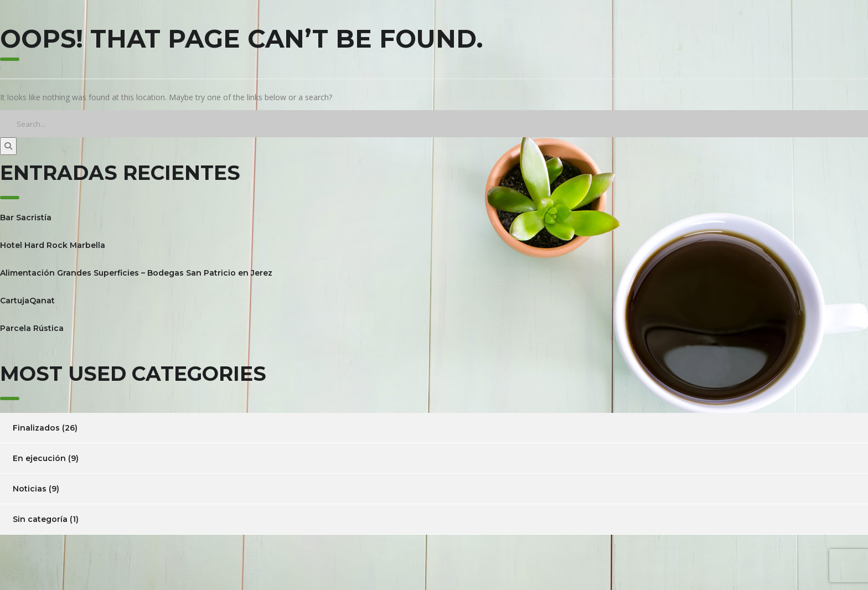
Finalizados (36, 428)
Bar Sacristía (26, 218)
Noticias (30, 489)
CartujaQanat (27, 301)
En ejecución (39, 458)
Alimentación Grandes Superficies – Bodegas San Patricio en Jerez (136, 273)
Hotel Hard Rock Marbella (53, 245)
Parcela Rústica (32, 328)
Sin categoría (40, 519)
